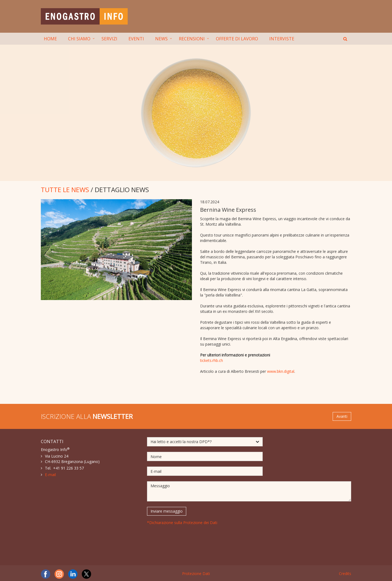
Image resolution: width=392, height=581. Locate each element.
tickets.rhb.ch (212, 360)
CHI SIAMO (79, 39)
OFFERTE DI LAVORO (237, 39)
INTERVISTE (282, 39)
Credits (345, 574)
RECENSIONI (192, 39)
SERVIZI (109, 39)
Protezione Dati (196, 574)
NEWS (161, 39)
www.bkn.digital (281, 371)
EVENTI (136, 39)
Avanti (342, 416)
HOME (50, 39)
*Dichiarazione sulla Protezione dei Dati (182, 523)
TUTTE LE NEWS (65, 190)
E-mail (50, 475)
